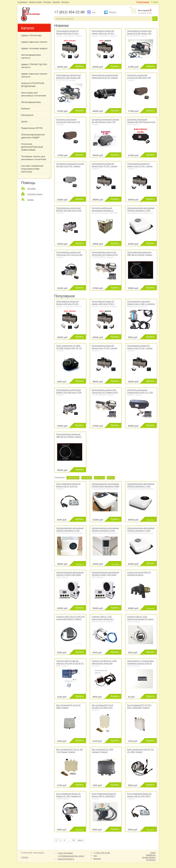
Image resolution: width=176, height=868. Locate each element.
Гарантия (56, 2)
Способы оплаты (35, 194)
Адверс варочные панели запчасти (34, 75)
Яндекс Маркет (149, 857)
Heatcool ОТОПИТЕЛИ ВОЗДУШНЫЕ (33, 85)
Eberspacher (27, 115)
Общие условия (35, 2)
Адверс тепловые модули (34, 48)
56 (74, 840)
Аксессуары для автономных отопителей (34, 94)
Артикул (111, 478)
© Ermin (25, 857)
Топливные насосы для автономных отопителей (34, 158)
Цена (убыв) (99, 478)
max (94, 12)
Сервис (31, 200)
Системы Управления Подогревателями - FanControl (32, 169)
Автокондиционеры (31, 102)
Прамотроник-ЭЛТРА (32, 128)
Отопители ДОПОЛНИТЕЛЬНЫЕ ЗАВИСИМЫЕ (32, 147)
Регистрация (144, 2)
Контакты (65, 2)
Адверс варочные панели (34, 42)
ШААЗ (24, 122)
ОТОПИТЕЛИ (36, 14)
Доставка (47, 2)
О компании (22, 2)
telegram (113, 12)
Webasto (25, 109)
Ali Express (151, 860)
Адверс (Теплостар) (31, 35)
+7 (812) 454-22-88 (102, 853)
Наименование (73, 478)
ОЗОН (153, 853)
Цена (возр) (87, 478)
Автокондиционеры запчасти (31, 56)
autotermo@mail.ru (66, 859)
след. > (81, 840)
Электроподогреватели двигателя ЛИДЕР (33, 136)
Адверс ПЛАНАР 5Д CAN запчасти (34, 66)
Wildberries (151, 855)
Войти (156, 2)
